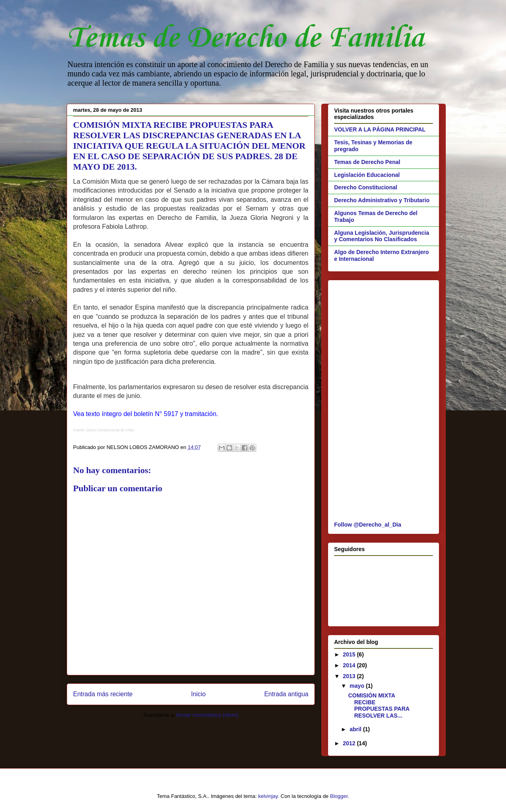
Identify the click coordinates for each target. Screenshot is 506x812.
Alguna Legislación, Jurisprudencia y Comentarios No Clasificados (382, 236)
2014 (350, 665)
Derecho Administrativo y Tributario (382, 200)
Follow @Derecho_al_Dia (368, 525)
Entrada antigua (286, 694)
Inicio (198, 694)
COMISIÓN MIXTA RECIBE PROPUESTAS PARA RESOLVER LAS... (379, 705)
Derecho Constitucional (366, 187)
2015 (350, 654)
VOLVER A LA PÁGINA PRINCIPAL (380, 129)
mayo (357, 686)
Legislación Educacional (367, 175)
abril (356, 729)
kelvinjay (268, 796)
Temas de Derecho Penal (367, 162)
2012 (350, 743)
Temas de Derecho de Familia (245, 38)
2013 (350, 676)
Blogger (339, 796)
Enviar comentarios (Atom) (207, 715)
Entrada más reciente (103, 694)
